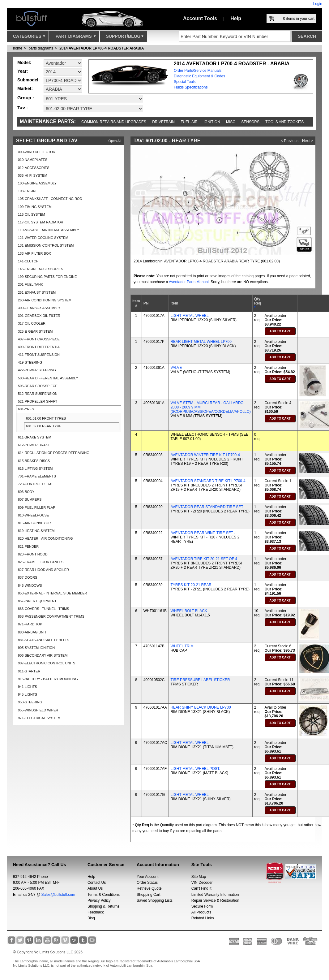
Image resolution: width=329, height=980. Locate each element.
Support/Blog (125, 38)
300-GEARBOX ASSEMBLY (39, 308)
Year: (23, 71)
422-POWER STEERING (37, 370)
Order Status (147, 883)
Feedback (96, 912)
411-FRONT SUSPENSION (39, 355)
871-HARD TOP (30, 624)
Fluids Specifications (191, 87)
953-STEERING (30, 702)
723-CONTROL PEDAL (36, 484)
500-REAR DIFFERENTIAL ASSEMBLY (48, 378)
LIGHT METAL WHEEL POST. (195, 769)
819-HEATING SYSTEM (36, 531)
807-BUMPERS (30, 499)
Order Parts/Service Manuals (198, 71)
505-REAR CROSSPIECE (38, 386)
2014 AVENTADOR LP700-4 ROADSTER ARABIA (102, 48)
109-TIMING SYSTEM (35, 207)
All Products (201, 912)
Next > (308, 141)
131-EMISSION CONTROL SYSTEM (46, 245)
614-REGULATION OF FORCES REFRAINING (54, 453)
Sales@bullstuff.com (58, 895)
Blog (91, 918)
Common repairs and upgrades (114, 122)
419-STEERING (30, 362)
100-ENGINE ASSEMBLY (37, 183)
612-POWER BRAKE (34, 445)
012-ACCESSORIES (34, 168)
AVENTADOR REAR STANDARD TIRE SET (207, 507)
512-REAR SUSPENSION (38, 394)
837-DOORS (28, 577)
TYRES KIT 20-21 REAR (191, 585)
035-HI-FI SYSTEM (33, 175)
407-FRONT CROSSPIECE (39, 339)
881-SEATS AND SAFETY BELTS (44, 640)
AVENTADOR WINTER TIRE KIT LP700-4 (205, 455)
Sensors (250, 122)
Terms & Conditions (104, 895)
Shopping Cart (149, 895)
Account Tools (200, 18)
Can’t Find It (201, 888)
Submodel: (28, 80)
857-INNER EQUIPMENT (37, 601)
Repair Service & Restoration (215, 900)
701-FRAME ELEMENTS (37, 476)
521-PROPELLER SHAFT (38, 401)
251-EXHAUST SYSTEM (37, 292)
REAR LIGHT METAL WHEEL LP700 (201, 342)
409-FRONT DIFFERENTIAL (40, 347)
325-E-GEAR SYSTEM (35, 331)
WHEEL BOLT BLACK (189, 611)
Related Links (203, 918)
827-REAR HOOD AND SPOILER (43, 570)
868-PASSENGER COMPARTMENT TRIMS (51, 616)
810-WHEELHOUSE (33, 515)
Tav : (23, 108)
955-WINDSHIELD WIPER (38, 710)
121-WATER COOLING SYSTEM (43, 238)
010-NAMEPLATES (33, 160)
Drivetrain (163, 122)
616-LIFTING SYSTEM (35, 468)
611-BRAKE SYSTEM (35, 437)
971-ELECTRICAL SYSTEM (39, 718)
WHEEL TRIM (182, 646)
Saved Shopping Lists (155, 900)
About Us (95, 888)
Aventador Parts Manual (189, 282)
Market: (25, 89)
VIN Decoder (202, 883)
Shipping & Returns (103, 906)
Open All (115, 141)
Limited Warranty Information (215, 895)
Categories (29, 38)
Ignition (212, 122)
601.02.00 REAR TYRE (44, 426)
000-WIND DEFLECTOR (37, 152)
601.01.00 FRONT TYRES (46, 418)
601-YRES (26, 409)
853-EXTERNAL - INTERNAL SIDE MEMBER (53, 593)
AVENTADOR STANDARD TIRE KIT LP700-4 (208, 481)
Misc (231, 122)
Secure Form (202, 906)
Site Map (199, 877)
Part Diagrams (75, 38)
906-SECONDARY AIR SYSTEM (43, 655)
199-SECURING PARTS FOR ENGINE (47, 277)
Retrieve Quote (149, 888)
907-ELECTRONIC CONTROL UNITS (47, 663)
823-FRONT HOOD (33, 554)
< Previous (290, 141)
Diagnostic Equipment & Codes (199, 76)
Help (236, 18)
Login (318, 4)
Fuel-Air (189, 122)
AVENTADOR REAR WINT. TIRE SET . (203, 533)
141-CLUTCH (28, 261)
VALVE (176, 368)
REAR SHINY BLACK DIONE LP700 (201, 707)
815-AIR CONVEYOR (34, 523)
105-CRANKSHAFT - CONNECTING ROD (50, 199)
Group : (26, 98)
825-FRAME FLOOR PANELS (41, 562)
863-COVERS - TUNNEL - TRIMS (43, 609)
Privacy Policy (99, 900)
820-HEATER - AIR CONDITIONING (45, 538)
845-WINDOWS (30, 585)
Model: (24, 63)
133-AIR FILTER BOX (34, 253)
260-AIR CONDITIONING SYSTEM (45, 300)
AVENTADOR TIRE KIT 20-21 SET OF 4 (204, 559)
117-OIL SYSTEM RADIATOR (41, 222)
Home (18, 48)
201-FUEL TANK (30, 284)
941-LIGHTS (28, 687)
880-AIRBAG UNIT (32, 632)
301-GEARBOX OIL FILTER (39, 316)
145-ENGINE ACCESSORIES (41, 269)
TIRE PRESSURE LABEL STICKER (200, 680)
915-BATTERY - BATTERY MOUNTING (48, 679)
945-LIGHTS (28, 694)
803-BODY (26, 492)
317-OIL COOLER (32, 323)
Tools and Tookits (284, 122)
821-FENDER (28, 546)
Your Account (147, 877)
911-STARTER (29, 671)
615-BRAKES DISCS (34, 461)
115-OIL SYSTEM (32, 214)
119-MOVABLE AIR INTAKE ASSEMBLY (49, 230)
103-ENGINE (28, 191)
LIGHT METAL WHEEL (189, 316)
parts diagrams (41, 48)
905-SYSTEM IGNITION (36, 648)
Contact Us (97, 883)
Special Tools (185, 82)
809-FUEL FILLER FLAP (37, 507)
